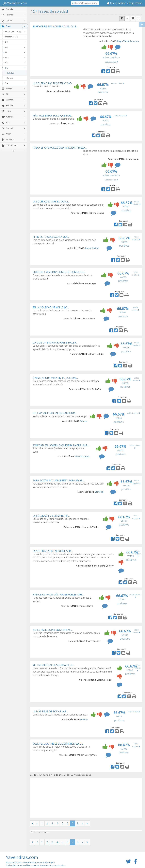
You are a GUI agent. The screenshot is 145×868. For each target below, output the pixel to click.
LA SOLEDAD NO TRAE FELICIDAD (52, 83)
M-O (15, 57)
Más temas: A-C (15, 37)
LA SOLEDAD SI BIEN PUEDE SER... (53, 551)
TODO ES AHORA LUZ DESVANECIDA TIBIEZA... (60, 148)
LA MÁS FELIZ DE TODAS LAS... (50, 711)
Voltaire (84, 719)
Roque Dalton (92, 248)
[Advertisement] (56, 49)
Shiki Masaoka (82, 456)
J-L (15, 52)
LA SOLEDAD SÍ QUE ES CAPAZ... (51, 201)
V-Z (15, 83)
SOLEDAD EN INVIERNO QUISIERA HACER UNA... (61, 445)
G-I (15, 47)
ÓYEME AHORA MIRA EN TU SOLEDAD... (56, 378)
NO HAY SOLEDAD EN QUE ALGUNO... (55, 413)
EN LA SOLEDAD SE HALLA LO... (51, 307)
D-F (15, 42)
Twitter (9, 78)
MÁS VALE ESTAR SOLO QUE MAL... (53, 115)
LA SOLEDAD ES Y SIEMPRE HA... (51, 516)
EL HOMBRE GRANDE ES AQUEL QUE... (55, 26)
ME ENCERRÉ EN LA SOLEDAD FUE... (54, 665)
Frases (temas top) (15, 31)
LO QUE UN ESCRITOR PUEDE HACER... (55, 342)
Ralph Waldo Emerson (128, 41)
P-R (15, 63)
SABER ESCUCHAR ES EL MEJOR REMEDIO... (58, 744)
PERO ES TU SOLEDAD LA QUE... (51, 237)
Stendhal (99, 492)
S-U (13, 68)
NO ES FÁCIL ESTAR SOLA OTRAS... (53, 630)
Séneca (84, 421)
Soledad (10, 73)
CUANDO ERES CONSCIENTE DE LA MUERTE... (59, 272)
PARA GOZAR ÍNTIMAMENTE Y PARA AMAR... (59, 480)
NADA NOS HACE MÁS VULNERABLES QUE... (58, 594)
